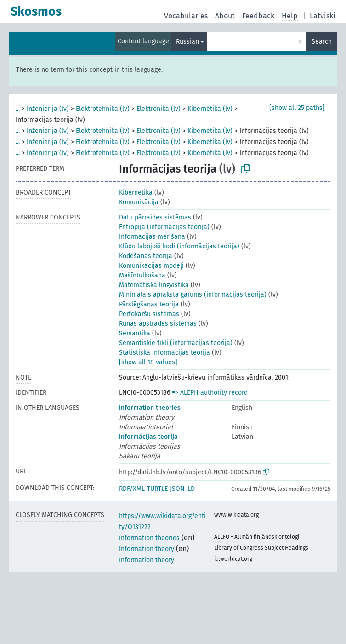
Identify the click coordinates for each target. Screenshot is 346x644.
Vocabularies (186, 16)
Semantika (135, 333)
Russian (187, 42)
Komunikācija (139, 202)
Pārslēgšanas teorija (149, 304)
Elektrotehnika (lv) (103, 109)
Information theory (147, 549)
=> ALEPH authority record (210, 393)
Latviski (323, 16)
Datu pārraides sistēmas (155, 217)
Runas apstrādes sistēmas (158, 324)
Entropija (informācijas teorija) (164, 227)
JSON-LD (182, 489)
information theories (149, 538)
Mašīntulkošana (142, 275)
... (18, 109)
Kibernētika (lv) (210, 109)
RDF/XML (132, 489)
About (225, 16)
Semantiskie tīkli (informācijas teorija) (176, 343)
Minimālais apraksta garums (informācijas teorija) (193, 295)
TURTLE (157, 489)
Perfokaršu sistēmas (149, 314)
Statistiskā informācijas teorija (164, 353)
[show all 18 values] (148, 362)
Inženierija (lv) (48, 109)
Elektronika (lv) (159, 109)
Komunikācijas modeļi (151, 266)
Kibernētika (136, 193)
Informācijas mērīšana (152, 237)
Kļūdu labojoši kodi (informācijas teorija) (179, 246)
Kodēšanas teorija (146, 256)
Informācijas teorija (148, 437)
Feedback (258, 16)
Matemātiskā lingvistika (154, 285)
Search (322, 42)
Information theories (150, 408)
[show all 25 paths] (297, 108)
